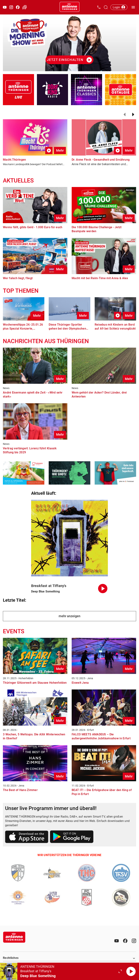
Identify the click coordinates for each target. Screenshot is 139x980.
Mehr (60, 150)
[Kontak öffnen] (99, 7)
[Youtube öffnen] (5, 7)
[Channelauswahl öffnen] (106, 7)
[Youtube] (117, 941)
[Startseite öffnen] (69, 7)
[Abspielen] (131, 971)
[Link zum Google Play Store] (72, 837)
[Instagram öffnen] (11, 7)
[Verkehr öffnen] (25, 7)
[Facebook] (125, 941)
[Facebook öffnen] (18, 7)
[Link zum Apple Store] (27, 837)
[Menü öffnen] (133, 7)
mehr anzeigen (69, 616)
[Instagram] (134, 941)
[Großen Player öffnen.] (120, 971)
